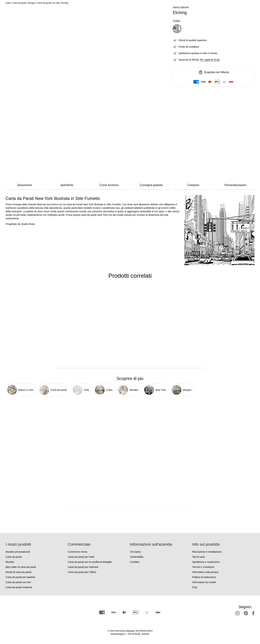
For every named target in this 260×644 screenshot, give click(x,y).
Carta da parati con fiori (18, 582)
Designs (32, 3)
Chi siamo (135, 552)
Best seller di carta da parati (21, 567)
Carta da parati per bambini (20, 577)
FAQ (195, 587)
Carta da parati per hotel (81, 557)
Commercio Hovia (77, 552)
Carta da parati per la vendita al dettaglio (90, 562)
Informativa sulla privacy (205, 572)
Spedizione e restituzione (206, 562)
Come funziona (109, 185)
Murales (10, 562)
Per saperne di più (210, 60)
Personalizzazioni (235, 185)
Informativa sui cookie (204, 582)
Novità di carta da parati (19, 572)
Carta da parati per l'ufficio (82, 572)
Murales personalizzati (18, 552)
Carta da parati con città (48, 3)
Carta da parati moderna (19, 587)
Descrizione (25, 185)
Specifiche (67, 185)
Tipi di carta (198, 557)
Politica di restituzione (204, 577)
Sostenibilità (137, 557)
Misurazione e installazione (207, 552)
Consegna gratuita (151, 185)
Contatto (135, 562)
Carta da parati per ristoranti (83, 567)
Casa (8, 3)
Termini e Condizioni (203, 567)
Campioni (193, 185)
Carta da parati (19, 3)
